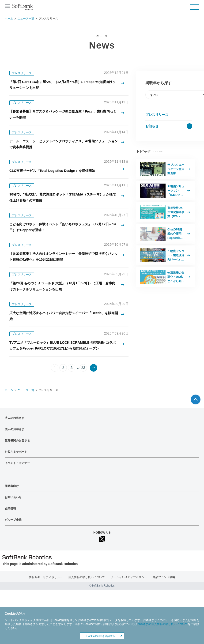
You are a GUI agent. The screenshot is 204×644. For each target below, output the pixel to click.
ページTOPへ (196, 418)
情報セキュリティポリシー (46, 596)
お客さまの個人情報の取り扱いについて (162, 624)
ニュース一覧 (26, 19)
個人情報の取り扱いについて (87, 596)
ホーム (9, 19)
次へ (94, 387)
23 (83, 387)
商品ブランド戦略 (164, 596)
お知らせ (152, 126)
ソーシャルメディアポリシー (129, 596)
